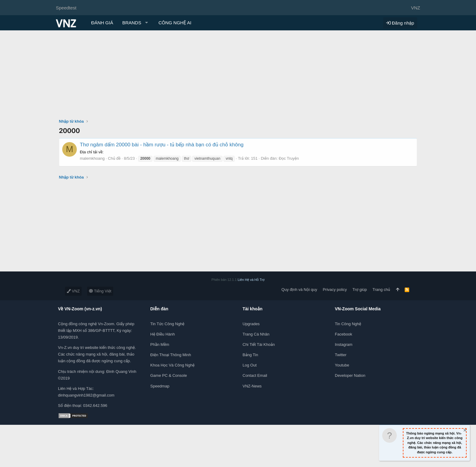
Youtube (342, 365)
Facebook (343, 334)
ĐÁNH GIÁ (102, 23)
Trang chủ (381, 290)
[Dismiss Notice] (464, 431)
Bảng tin (250, 355)
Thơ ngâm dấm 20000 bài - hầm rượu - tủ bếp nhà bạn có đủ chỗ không (162, 145)
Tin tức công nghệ (167, 324)
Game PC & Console (169, 375)
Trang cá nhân (256, 334)
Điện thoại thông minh (171, 355)
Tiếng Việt (100, 291)
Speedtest (66, 8)
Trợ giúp (360, 290)
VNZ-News (252, 386)
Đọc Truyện (289, 158)
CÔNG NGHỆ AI (175, 23)
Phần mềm (160, 344)
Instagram (344, 344)
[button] (136, 23)
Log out (250, 365)
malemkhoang (92, 158)
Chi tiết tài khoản (259, 344)
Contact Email (255, 375)
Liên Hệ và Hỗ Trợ (251, 280)
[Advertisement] (238, 76)
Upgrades (251, 324)
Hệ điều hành (163, 334)
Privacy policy (335, 290)
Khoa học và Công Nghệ (172, 365)
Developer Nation (350, 375)
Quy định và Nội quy (299, 290)
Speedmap (160, 386)
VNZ (73, 291)
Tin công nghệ (348, 324)
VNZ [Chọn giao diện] (416, 8)
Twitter (341, 355)
